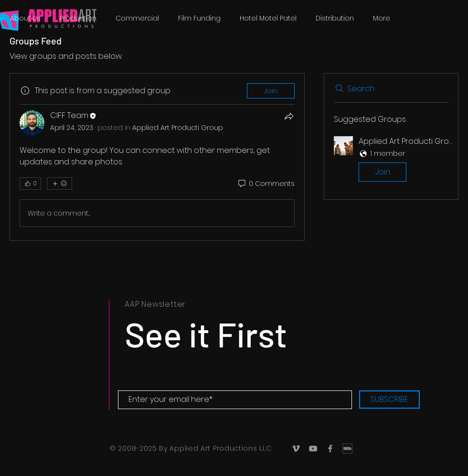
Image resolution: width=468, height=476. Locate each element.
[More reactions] (59, 184)
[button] (391, 161)
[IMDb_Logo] (347, 449)
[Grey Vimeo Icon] (296, 449)
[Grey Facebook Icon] (330, 449)
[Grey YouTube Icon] (313, 449)
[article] (157, 157)
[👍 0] (30, 184)
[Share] (289, 116)
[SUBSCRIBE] (389, 400)
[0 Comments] (266, 184)
